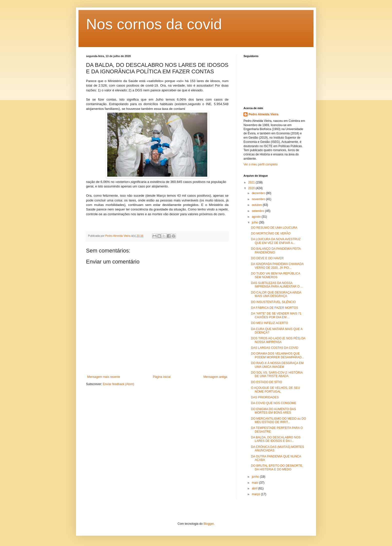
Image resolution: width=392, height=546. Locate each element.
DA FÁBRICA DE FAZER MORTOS (274, 308)
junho (256, 477)
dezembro (259, 193)
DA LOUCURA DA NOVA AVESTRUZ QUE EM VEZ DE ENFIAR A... (276, 241)
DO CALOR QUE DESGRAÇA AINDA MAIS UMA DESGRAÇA (276, 294)
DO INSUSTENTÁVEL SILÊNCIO (273, 302)
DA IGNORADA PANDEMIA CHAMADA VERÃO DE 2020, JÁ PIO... (277, 266)
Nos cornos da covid (154, 24)
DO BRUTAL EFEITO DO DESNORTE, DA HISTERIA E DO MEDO (277, 467)
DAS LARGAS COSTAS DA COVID (275, 348)
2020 (252, 188)
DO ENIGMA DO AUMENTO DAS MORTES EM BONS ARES (273, 411)
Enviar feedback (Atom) (118, 384)
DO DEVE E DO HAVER (267, 258)
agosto (257, 217)
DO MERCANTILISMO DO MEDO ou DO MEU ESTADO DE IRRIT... (278, 420)
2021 (252, 182)
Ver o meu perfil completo (260, 164)
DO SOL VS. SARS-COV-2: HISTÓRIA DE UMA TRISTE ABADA (277, 374)
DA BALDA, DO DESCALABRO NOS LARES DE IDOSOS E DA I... (276, 439)
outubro (257, 205)
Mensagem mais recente (104, 377)
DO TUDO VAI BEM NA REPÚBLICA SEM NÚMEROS (275, 275)
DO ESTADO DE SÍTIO (266, 382)
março (256, 494)
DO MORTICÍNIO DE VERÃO (271, 233)
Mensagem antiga (215, 377)
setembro (258, 211)
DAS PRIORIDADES (265, 397)
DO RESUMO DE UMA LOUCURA (274, 228)
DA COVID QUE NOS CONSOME (274, 403)
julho (255, 222)
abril (255, 488)
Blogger (209, 524)
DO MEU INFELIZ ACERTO (269, 323)
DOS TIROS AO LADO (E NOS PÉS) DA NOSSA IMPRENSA (278, 340)
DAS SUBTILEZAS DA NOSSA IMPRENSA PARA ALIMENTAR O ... (277, 285)
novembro (259, 199)
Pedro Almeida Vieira (263, 114)
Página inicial (162, 377)
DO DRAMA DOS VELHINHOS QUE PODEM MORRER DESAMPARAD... (277, 355)
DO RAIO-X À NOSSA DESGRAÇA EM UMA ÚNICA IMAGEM (277, 365)
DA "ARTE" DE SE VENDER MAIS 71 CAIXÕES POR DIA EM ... (276, 315)
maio (255, 483)
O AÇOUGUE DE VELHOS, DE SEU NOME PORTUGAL (275, 390)
